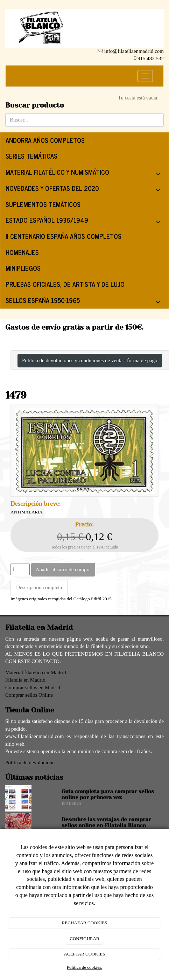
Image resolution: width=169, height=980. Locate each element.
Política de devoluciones (31, 762)
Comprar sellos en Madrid (33, 688)
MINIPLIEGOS (23, 268)
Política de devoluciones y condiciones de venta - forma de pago (90, 360)
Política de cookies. (84, 967)
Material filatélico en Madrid (36, 672)
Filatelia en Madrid (25, 680)
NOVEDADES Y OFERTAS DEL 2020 (84, 190)
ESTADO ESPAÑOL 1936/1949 (84, 222)
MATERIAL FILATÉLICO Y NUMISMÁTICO (84, 174)
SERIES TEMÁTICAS (31, 156)
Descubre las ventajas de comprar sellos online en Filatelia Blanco (106, 823)
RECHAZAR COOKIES (85, 923)
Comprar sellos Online (29, 695)
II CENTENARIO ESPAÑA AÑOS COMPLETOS (64, 236)
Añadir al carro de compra (63, 570)
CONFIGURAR (84, 938)
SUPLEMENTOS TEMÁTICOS (43, 204)
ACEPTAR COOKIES (85, 954)
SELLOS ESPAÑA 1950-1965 (84, 302)
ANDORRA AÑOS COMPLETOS (45, 140)
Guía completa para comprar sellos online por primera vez (108, 795)
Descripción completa (39, 587)
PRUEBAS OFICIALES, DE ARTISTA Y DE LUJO (65, 284)
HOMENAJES (22, 252)
